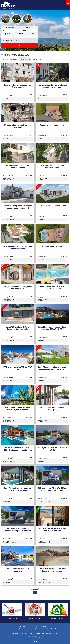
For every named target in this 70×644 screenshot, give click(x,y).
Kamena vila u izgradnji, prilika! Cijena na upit (18, 86)
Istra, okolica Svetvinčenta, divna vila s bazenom (18, 288)
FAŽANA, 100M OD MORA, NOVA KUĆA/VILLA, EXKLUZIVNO (52, 489)
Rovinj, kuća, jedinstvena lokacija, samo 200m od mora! (52, 86)
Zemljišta (54, 629)
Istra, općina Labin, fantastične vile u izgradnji (52, 409)
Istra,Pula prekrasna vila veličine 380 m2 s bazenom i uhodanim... (18, 449)
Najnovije (5, 59)
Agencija (23, 626)
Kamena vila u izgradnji (52, 246)
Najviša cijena (36, 59)
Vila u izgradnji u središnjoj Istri (52, 206)
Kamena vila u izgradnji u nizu (52, 125)
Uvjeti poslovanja (27, 634)
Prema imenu (14, 59)
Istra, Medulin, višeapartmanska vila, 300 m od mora (52, 530)
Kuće (27, 19)
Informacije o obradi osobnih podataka (45, 634)
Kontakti (45, 626)
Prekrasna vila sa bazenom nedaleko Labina (18, 167)
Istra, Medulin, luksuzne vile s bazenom (18, 570)
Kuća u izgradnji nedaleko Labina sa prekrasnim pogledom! (18, 207)
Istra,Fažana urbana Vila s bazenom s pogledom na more (18, 530)
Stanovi (6, 19)
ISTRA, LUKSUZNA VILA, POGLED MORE (52, 449)
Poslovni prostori (29, 629)
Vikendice (43, 629)
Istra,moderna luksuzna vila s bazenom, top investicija (18, 409)
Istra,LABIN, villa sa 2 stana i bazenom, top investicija (18, 328)
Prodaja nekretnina (32, 626)
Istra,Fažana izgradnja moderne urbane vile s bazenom (18, 489)
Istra (40, 626)
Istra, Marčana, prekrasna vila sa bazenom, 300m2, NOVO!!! (52, 328)
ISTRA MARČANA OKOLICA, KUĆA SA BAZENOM (52, 288)
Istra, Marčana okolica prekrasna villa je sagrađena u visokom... (52, 368)
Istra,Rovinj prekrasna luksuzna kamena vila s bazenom (52, 570)
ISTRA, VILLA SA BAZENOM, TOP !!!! (18, 368)
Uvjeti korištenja (16, 634)
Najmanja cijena (25, 59)
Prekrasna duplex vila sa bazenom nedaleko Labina (18, 247)
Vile (49, 629)
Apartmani (17, 19)
